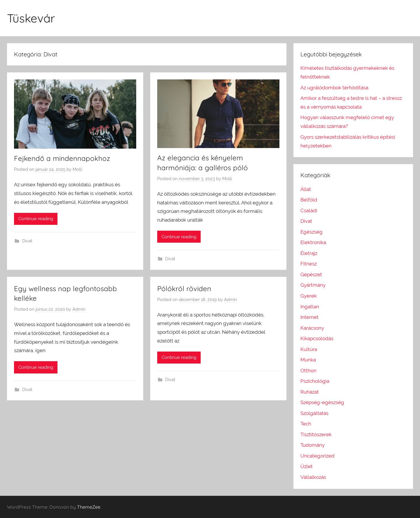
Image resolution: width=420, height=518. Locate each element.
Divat (27, 241)
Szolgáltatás (314, 413)
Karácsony (312, 328)
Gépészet (311, 274)
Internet (309, 317)
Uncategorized (317, 456)
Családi (309, 211)
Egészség (311, 232)
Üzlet (307, 466)
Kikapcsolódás (317, 338)
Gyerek (309, 296)
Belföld (309, 200)
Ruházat (310, 392)
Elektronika (313, 242)
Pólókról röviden (184, 288)
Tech (306, 424)
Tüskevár (31, 18)
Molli (77, 169)
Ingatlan (310, 307)
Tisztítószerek (316, 434)
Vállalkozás (313, 477)
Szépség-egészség (322, 402)
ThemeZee (89, 507)
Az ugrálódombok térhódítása (334, 88)
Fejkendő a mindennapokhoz (62, 158)
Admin (79, 309)
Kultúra (309, 349)
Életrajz (309, 253)
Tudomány (313, 445)
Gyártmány (313, 285)
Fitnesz (309, 264)
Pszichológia (315, 381)
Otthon (308, 371)
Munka (308, 360)
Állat (306, 189)
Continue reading (36, 219)
